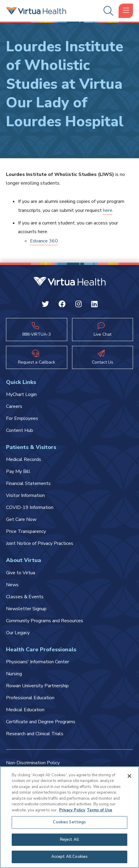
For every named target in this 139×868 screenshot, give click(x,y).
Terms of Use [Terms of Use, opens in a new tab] (100, 810)
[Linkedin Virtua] (94, 305)
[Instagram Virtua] (79, 305)
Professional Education (30, 698)
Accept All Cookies (69, 857)
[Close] (129, 776)
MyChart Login (21, 394)
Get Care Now (21, 519)
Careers (14, 406)
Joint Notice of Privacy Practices (40, 543)
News (12, 585)
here (108, 210)
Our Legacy (18, 633)
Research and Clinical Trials (35, 734)
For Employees (22, 418)
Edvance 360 (44, 241)
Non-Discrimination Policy (33, 763)
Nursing (14, 674)
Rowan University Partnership (37, 686)
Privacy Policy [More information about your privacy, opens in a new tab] (72, 810)
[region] (69, 817)
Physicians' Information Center (38, 662)
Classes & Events (25, 597)
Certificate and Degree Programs (41, 722)
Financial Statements (28, 483)
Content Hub (20, 430)
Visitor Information (25, 495)
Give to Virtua (21, 573)
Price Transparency (26, 531)
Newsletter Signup (26, 609)
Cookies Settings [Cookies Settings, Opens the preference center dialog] (69, 822)
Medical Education (25, 710)
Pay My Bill (18, 471)
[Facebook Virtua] (62, 305)
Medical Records (24, 459)
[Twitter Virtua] (45, 305)
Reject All (69, 840)
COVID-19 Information (30, 507)
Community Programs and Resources (45, 621)
